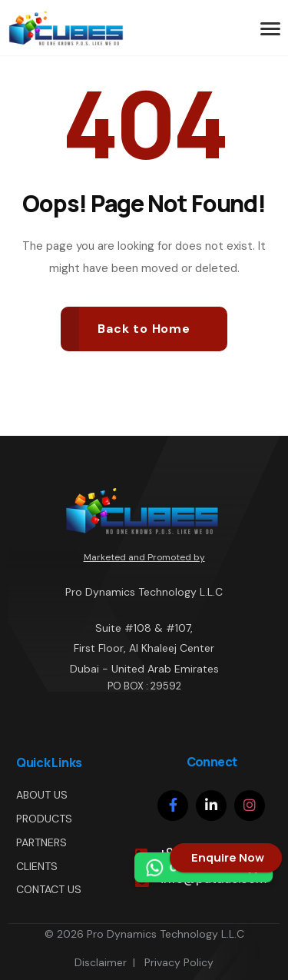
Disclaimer (101, 962)
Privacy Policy (179, 962)
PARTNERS (41, 842)
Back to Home (144, 329)
